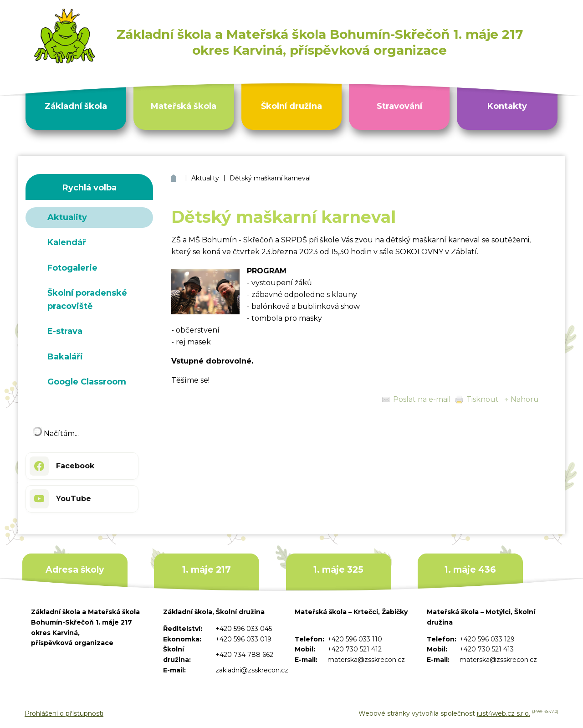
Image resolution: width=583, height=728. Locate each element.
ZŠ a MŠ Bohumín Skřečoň (175, 178)
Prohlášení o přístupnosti (64, 713)
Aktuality (205, 178)
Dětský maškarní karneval (270, 178)
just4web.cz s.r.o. (504, 713)
